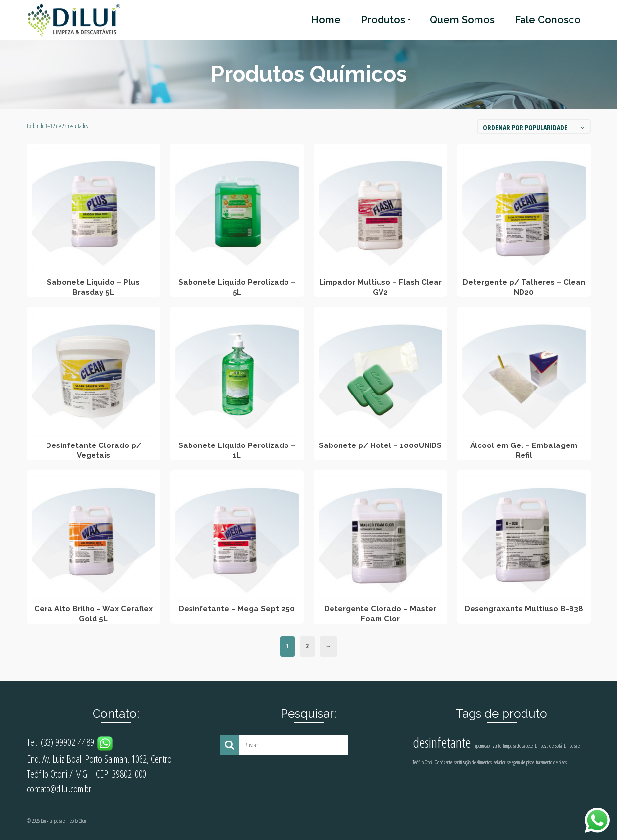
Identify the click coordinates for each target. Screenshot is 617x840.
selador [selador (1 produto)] (499, 762)
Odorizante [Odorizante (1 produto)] (444, 762)
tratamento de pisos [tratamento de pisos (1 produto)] (551, 762)
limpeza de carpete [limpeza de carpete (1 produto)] (518, 746)
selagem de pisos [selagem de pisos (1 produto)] (521, 762)
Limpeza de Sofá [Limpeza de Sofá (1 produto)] (548, 746)
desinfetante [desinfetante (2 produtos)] (442, 742)
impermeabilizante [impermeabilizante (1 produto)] (487, 746)
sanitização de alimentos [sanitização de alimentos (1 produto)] (473, 762)
